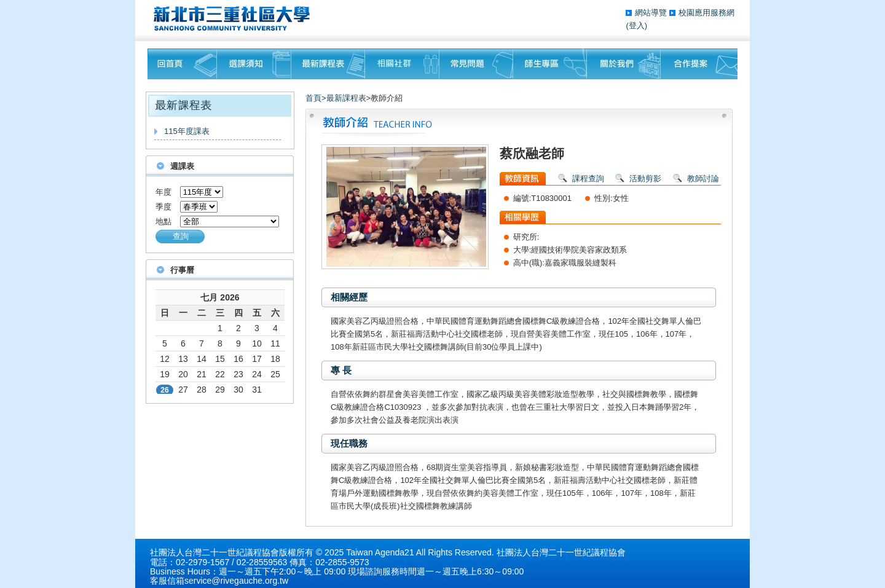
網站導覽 (652, 13)
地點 (163, 221)
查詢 (181, 236)
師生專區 (550, 64)
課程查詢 (588, 178)
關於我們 (624, 64)
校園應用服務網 (706, 13)
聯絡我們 (699, 64)
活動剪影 (645, 178)
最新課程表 (328, 64)
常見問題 (476, 64)
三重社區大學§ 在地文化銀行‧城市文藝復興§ (235, 18)
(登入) (636, 25)
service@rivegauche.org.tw (236, 581)
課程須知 (254, 64)
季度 (163, 207)
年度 (163, 192)
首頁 (313, 98)
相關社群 (402, 64)
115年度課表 (187, 131)
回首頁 (182, 64)
